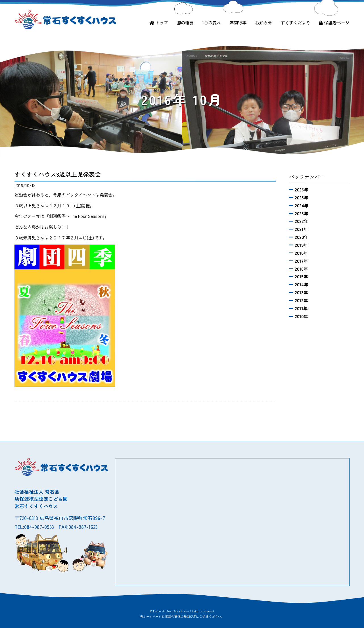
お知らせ (263, 22)
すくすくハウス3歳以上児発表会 (58, 174)
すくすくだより (295, 22)
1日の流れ (212, 22)
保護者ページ (334, 22)
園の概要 (185, 22)
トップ (159, 22)
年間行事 (238, 22)
